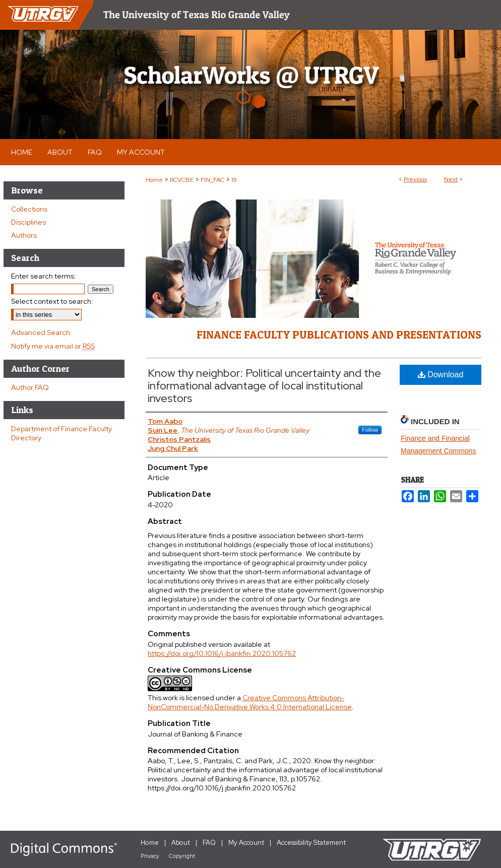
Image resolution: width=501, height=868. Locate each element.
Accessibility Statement (311, 843)
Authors (24, 235)
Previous (415, 179)
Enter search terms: (44, 276)
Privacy (150, 856)
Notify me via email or (53, 346)
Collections (29, 209)
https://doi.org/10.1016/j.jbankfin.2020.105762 (222, 653)
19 (234, 180)
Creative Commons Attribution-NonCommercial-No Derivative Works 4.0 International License (250, 702)
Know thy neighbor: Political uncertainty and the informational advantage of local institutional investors (264, 386)
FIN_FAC (212, 180)
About (181, 843)
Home (154, 180)
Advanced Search (41, 332)
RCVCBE (182, 180)
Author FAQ (30, 387)
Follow (370, 430)
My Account (246, 843)
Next (451, 179)
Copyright (182, 856)
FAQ (209, 843)
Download (441, 375)
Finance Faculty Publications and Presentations (339, 335)
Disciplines (28, 222)
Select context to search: (52, 301)
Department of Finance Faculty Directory (61, 433)
